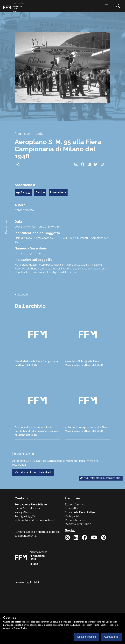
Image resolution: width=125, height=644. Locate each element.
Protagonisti (72, 516)
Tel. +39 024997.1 (25, 516)
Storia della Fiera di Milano (81, 512)
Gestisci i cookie (86, 637)
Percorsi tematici (75, 520)
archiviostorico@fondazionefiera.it (35, 520)
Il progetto (71, 508)
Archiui (34, 582)
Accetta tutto (111, 637)
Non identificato (24, 210)
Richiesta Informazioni (78, 524)
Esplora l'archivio (75, 505)
